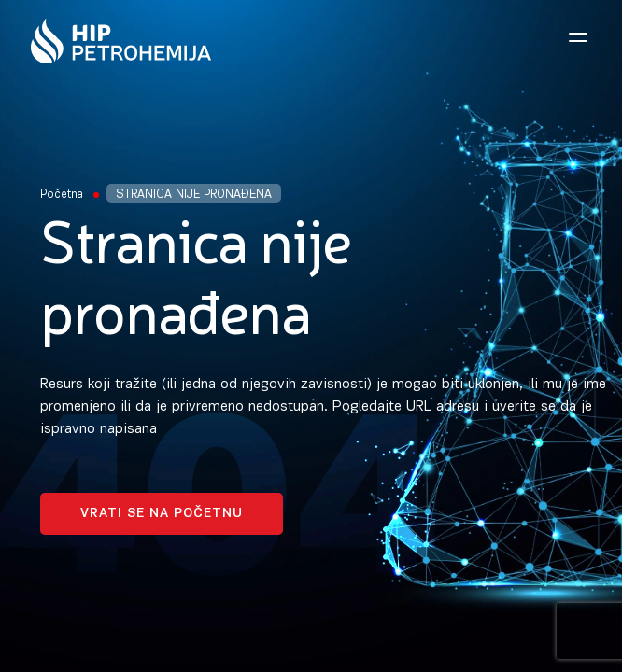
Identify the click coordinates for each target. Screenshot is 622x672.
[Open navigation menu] (578, 37)
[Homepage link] (121, 41)
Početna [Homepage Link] (62, 195)
